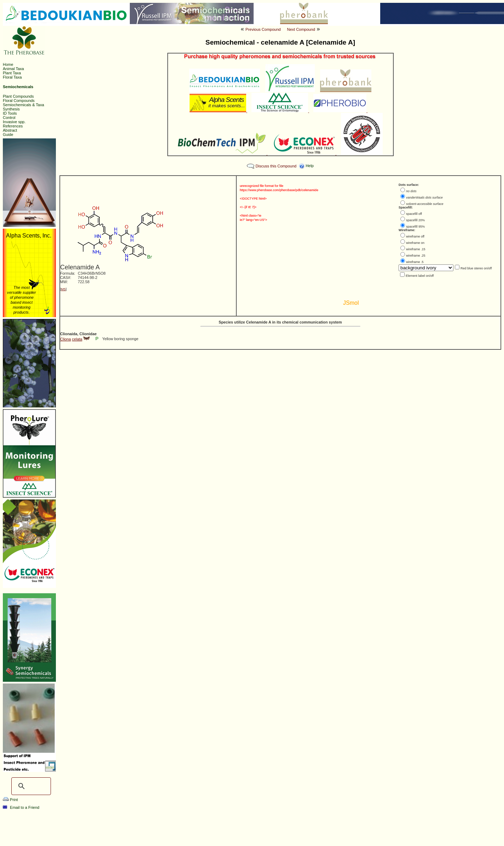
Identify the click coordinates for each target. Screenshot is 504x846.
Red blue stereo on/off (476, 268)
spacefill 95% (415, 227)
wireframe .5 (415, 262)
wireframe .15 (416, 249)
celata (77, 339)
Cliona (66, 339)
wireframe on (415, 243)
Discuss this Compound (276, 166)
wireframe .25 (416, 256)
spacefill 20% (415, 220)
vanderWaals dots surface (424, 198)
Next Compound (301, 29)
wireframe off (415, 236)
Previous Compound (263, 29)
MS (64, 289)
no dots (411, 191)
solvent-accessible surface (425, 204)
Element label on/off (420, 276)
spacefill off (414, 214)
